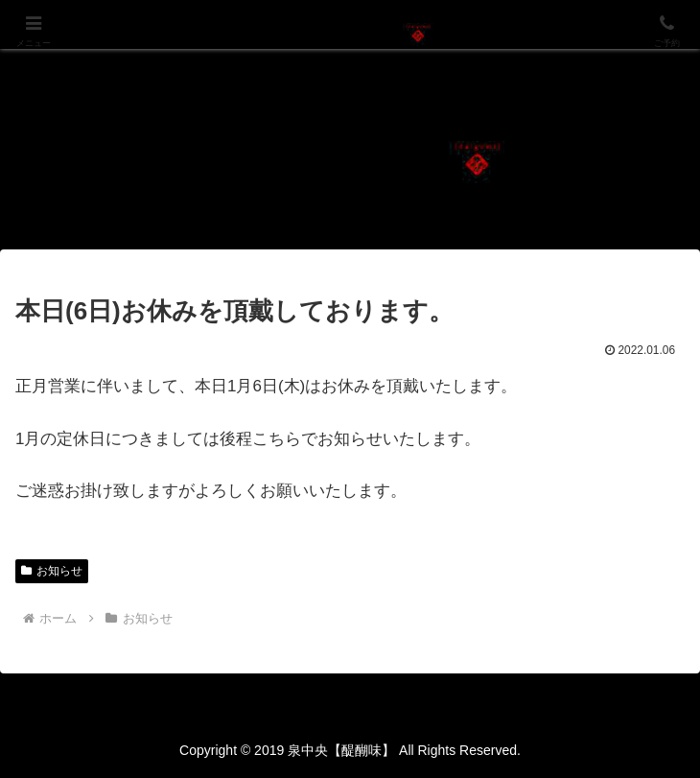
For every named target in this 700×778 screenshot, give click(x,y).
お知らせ (52, 571)
